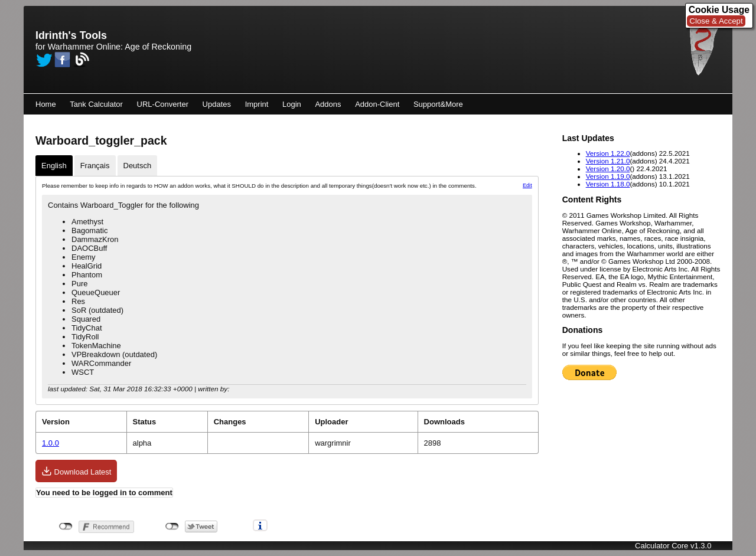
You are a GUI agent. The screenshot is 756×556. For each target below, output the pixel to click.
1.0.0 (50, 443)
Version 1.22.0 (608, 153)
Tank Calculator (96, 104)
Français (95, 166)
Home (46, 104)
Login (292, 104)
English (54, 166)
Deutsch (138, 166)
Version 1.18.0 (608, 184)
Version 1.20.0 (608, 169)
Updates (217, 104)
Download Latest (76, 471)
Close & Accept (716, 21)
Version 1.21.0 (608, 161)
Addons (328, 104)
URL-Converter (163, 104)
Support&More (438, 104)
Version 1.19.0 (608, 176)
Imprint (257, 104)
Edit (527, 185)
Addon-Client (377, 104)
